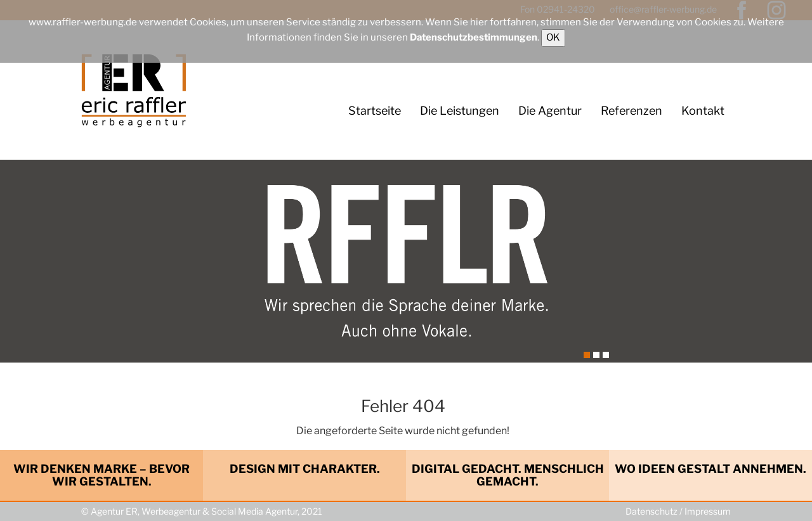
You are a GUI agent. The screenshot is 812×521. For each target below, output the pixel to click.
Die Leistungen (460, 111)
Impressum (708, 511)
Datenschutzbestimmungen (474, 37)
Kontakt (703, 111)
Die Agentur (550, 111)
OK (553, 37)
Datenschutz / (655, 511)
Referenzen (632, 111)
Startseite (375, 111)
